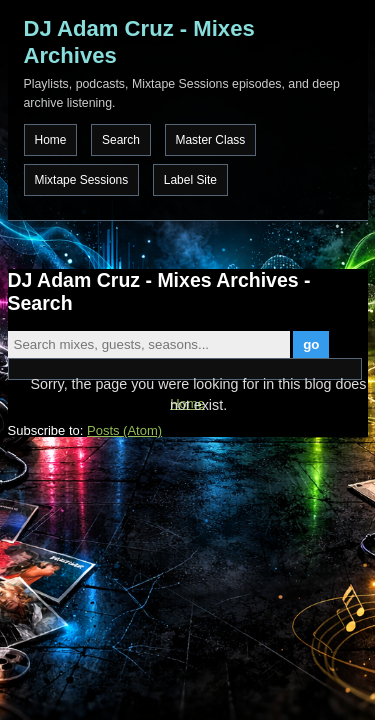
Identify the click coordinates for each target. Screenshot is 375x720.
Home (51, 140)
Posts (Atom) (124, 430)
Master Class (211, 140)
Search (121, 140)
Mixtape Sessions (82, 180)
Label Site (190, 180)
